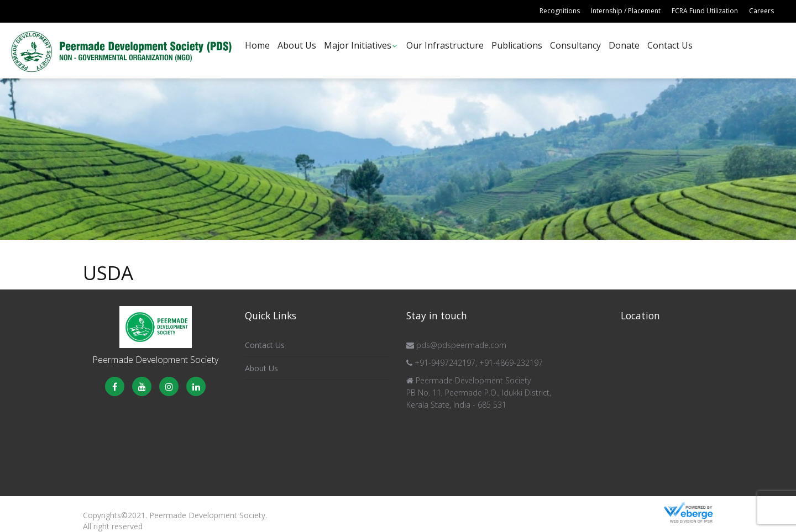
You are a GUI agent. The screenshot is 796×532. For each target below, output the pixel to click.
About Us (297, 45)
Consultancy (575, 45)
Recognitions (560, 11)
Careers (761, 11)
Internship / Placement (626, 11)
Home (257, 45)
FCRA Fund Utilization (705, 11)
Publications (517, 45)
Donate (624, 45)
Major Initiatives (358, 45)
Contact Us (670, 45)
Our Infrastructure (445, 45)
